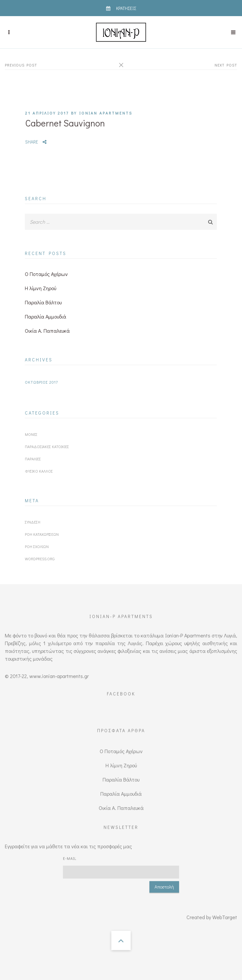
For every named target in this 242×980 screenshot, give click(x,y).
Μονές (31, 434)
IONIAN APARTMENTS (106, 105)
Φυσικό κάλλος (39, 471)
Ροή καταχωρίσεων (42, 534)
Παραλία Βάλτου (43, 302)
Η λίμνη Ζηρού (40, 288)
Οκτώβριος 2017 (41, 382)
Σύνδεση (33, 522)
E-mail (70, 850)
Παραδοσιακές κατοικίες (47, 446)
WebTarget (225, 909)
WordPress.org (40, 559)
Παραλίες (33, 459)
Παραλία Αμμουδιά (45, 316)
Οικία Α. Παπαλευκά (47, 331)
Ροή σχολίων (37, 546)
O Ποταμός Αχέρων (46, 274)
